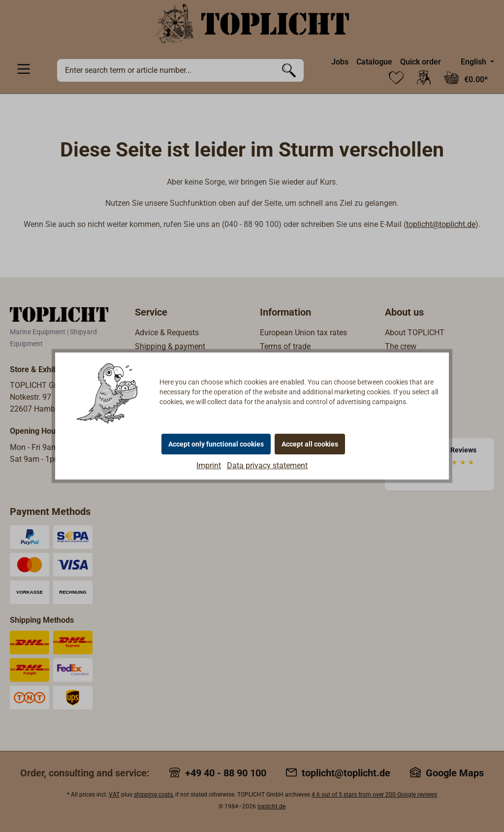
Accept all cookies (310, 444)
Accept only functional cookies (216, 444)
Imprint (209, 465)
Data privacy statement (267, 465)
